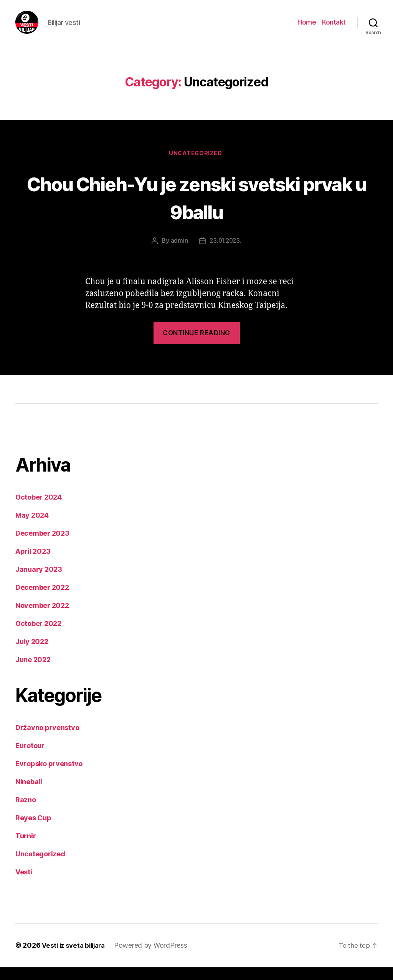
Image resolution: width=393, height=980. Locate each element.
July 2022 (32, 655)
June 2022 (33, 673)
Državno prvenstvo (47, 741)
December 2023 (42, 546)
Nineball (29, 795)
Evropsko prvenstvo (49, 777)
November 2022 (42, 618)
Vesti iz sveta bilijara (76, 958)
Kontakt (334, 28)
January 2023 (39, 582)
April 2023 (33, 564)
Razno (26, 813)
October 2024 (39, 510)
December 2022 (42, 600)
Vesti (24, 885)
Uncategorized (196, 166)
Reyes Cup (33, 831)
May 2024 (32, 528)
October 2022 (38, 637)
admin (178, 253)
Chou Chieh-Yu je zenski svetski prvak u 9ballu (197, 209)
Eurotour (30, 759)
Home (307, 28)
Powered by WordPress (156, 958)
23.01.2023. (225, 253)
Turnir (26, 849)
